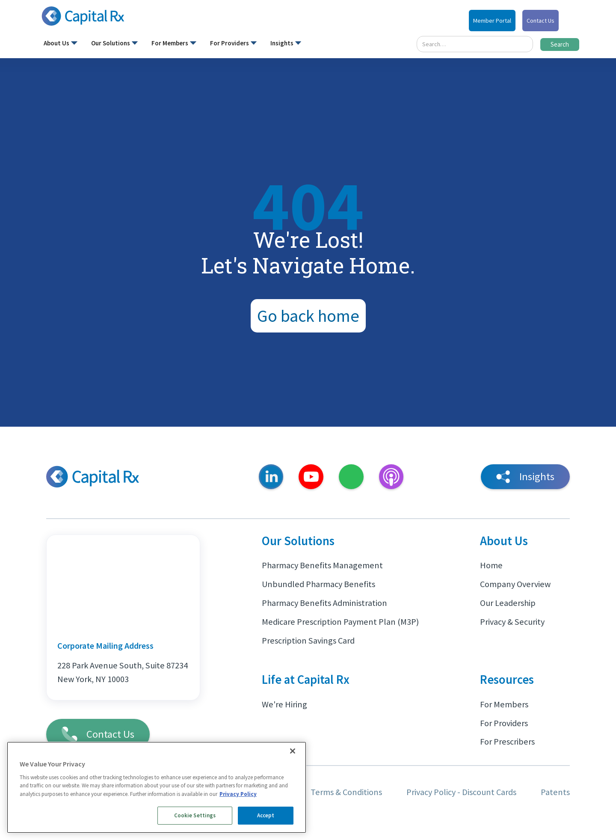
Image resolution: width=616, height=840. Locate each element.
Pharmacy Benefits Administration (324, 603)
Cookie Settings (195, 815)
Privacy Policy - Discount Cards (461, 792)
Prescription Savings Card (308, 641)
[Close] (293, 751)
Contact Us (540, 21)
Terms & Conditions (346, 792)
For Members (504, 704)
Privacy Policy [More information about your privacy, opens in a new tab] (238, 794)
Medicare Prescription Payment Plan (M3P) (340, 622)
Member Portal (492, 21)
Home (491, 565)
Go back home (308, 316)
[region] (157, 787)
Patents (555, 792)
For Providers (504, 723)
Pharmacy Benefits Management (322, 565)
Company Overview (515, 584)
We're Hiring (284, 704)
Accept (266, 815)
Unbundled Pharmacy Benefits (318, 584)
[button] (60, 45)
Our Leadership (508, 603)
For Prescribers (507, 742)
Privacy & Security (512, 622)
